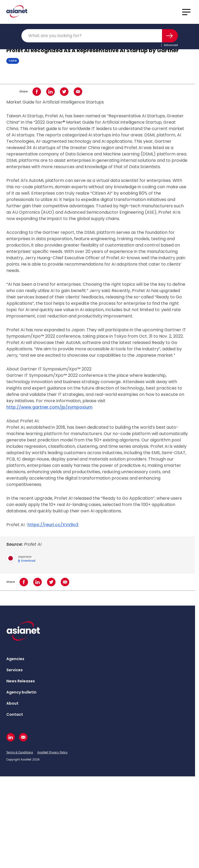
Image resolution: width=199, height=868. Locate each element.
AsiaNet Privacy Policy (52, 752)
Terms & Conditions (20, 752)
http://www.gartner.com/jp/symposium (49, 407)
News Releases (21, 681)
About (12, 703)
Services (15, 670)
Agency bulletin (21, 692)
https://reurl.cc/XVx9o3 (53, 525)
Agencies (15, 659)
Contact (15, 714)
